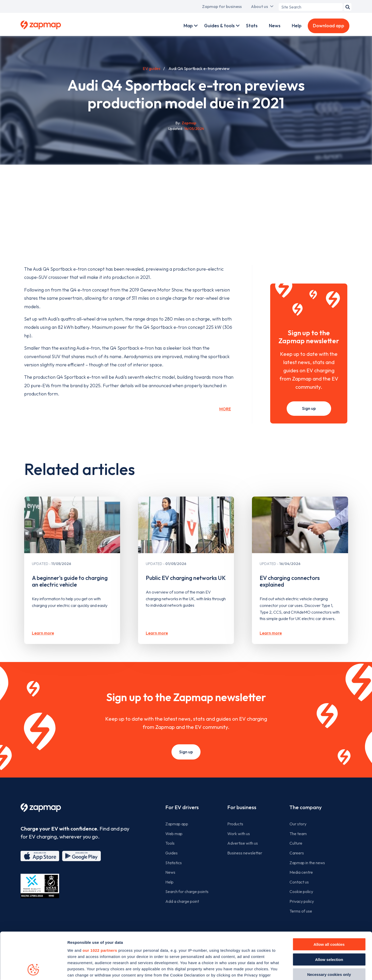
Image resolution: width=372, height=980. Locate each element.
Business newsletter (245, 853)
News (275, 26)
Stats (252, 26)
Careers (297, 853)
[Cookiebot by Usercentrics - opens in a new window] (33, 970)
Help (297, 26)
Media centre (301, 872)
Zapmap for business (222, 6)
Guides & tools (219, 26)
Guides (171, 853)
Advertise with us (243, 843)
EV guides (152, 68)
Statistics (174, 863)
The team (298, 834)
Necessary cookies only (329, 931)
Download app (329, 26)
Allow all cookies (329, 901)
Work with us (239, 834)
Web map (174, 834)
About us (259, 6)
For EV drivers (182, 807)
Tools (170, 843)
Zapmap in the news (307, 863)
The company (306, 807)
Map (188, 26)
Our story (298, 824)
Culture (296, 843)
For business (242, 807)
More (225, 409)
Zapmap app (177, 824)
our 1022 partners (100, 907)
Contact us (299, 882)
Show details (291, 970)
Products (235, 824)
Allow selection (329, 916)
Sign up (309, 408)
